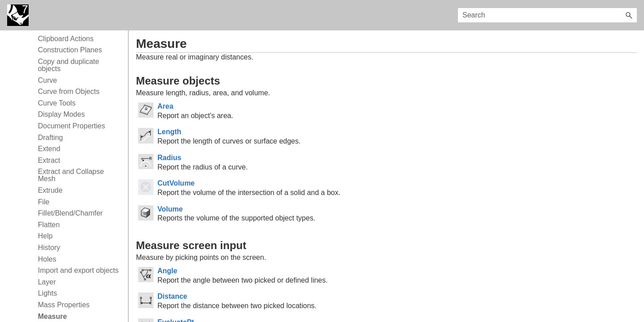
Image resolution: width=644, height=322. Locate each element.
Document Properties (72, 126)
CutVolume (176, 183)
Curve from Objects (69, 91)
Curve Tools (57, 103)
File (44, 202)
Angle (167, 271)
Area (165, 106)
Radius (169, 158)
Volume (170, 209)
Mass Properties (64, 305)
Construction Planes (70, 50)
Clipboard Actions (66, 39)
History (49, 248)
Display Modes (61, 114)
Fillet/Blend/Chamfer (70, 213)
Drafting (51, 138)
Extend (49, 149)
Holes (47, 259)
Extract (49, 160)
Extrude (50, 190)
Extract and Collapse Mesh (71, 175)
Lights (48, 293)
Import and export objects (78, 270)
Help (45, 236)
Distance (172, 296)
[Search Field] (547, 15)
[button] (629, 15)
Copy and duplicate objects (69, 65)
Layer (47, 282)
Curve (48, 80)
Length (169, 132)
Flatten (49, 225)
